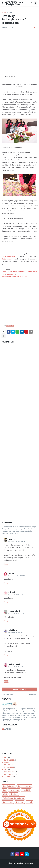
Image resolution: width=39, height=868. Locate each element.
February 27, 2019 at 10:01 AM (17, 633)
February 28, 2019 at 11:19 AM (17, 667)
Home (4, 12)
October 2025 (9, 760)
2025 (6, 758)
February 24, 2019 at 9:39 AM (17, 595)
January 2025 (9, 767)
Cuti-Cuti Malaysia (25, 786)
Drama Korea (14, 790)
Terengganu (8, 802)
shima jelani (14, 611)
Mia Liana (13, 630)
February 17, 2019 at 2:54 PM (17, 576)
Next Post (33, 695)
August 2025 (9, 762)
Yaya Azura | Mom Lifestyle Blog (14, 3)
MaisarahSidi (14, 664)
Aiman (11, 573)
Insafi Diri (26, 790)
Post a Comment (19, 689)
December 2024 (10, 772)
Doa (4, 790)
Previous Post (8, 695)
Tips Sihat (20, 802)
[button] (2, 3)
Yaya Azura (29, 863)
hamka (11, 539)
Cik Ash (12, 592)
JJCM (5, 794)
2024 (6, 769)
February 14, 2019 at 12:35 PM (17, 542)
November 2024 (10, 774)
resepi (29, 802)
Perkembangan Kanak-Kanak (13, 798)
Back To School (9, 786)
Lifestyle (14, 794)
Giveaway (11, 12)
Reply (6, 564)
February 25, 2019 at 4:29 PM (17, 614)
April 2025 (8, 765)
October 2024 (9, 776)
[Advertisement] (19, 53)
